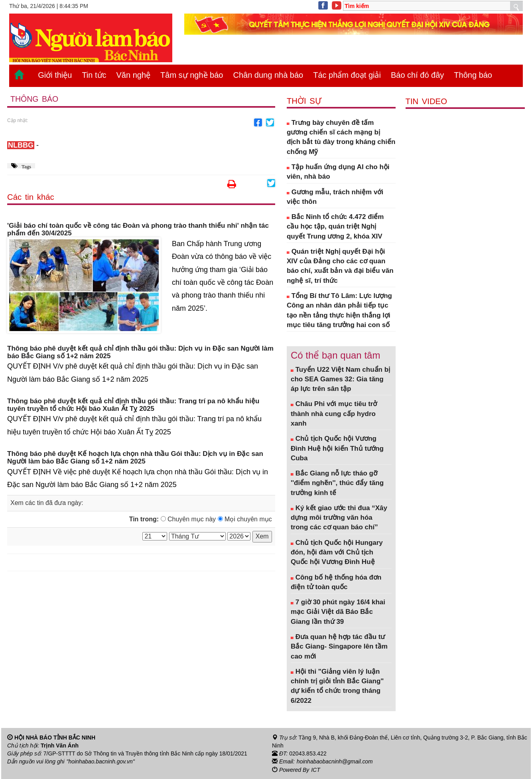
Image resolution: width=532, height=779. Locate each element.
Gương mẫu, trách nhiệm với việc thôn (335, 197)
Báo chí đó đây (417, 75)
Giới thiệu (55, 75)
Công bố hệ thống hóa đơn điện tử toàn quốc (336, 582)
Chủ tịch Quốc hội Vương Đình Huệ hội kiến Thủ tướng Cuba (337, 448)
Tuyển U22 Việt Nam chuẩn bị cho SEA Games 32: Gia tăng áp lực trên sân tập (340, 379)
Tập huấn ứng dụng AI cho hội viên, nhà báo (338, 172)
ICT (316, 769)
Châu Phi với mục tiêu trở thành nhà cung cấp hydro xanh (334, 414)
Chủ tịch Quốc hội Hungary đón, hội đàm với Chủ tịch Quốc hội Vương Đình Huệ (337, 552)
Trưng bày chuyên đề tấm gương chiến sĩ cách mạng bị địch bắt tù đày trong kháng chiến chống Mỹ (341, 137)
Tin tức (94, 75)
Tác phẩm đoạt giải (347, 75)
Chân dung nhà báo (268, 75)
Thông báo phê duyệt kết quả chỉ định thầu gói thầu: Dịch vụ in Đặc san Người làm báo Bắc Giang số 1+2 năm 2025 (140, 352)
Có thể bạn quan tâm (335, 355)
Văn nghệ (134, 75)
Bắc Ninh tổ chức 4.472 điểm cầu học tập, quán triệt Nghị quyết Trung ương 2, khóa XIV (335, 227)
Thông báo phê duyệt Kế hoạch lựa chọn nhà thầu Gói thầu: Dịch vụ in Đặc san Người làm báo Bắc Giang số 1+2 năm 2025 (135, 458)
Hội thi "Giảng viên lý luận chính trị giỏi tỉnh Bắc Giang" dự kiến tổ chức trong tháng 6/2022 (337, 686)
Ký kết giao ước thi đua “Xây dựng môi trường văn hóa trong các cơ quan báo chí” (339, 518)
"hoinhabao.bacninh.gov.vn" (101, 761)
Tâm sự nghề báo (192, 75)
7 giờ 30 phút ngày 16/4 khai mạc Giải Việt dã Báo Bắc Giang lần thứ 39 (338, 612)
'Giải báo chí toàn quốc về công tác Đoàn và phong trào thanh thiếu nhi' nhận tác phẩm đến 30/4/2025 (138, 230)
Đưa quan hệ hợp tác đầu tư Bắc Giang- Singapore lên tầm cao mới (339, 647)
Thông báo (473, 75)
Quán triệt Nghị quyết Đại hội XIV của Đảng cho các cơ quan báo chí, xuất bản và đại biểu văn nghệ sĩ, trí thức (340, 266)
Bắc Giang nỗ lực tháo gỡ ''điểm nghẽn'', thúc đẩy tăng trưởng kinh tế (337, 483)
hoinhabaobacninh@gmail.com (335, 761)
